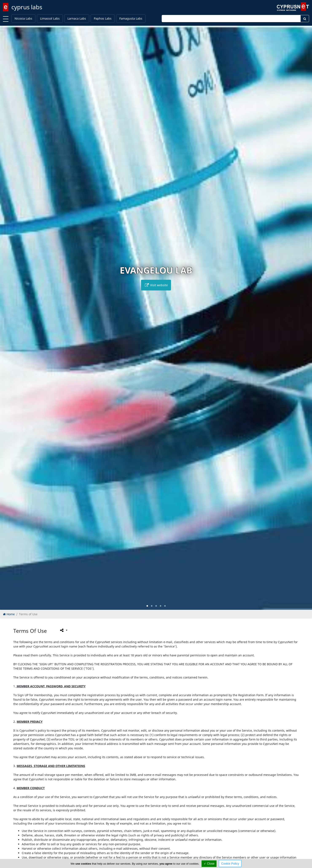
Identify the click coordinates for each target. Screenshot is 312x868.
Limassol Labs (50, 18)
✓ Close (209, 864)
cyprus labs (27, 7)
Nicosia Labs (23, 18)
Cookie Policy (230, 864)
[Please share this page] (63, 630)
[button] (147, 606)
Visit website (156, 285)
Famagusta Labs (131, 18)
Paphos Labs (103, 18)
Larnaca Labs (77, 18)
